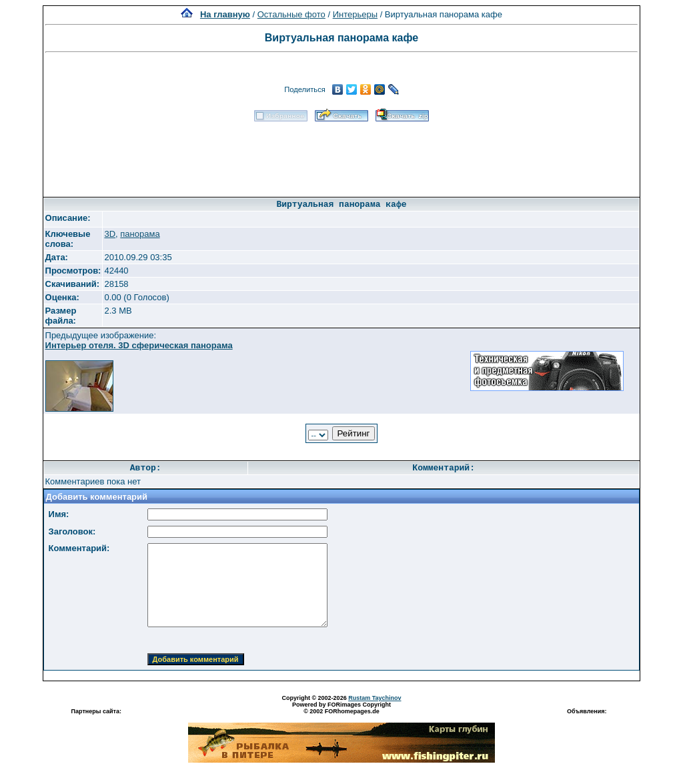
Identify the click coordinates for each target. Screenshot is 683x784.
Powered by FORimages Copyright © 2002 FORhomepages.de (341, 708)
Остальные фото (291, 14)
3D (110, 234)
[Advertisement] (341, 155)
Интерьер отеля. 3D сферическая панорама (139, 345)
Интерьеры (355, 14)
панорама (140, 234)
